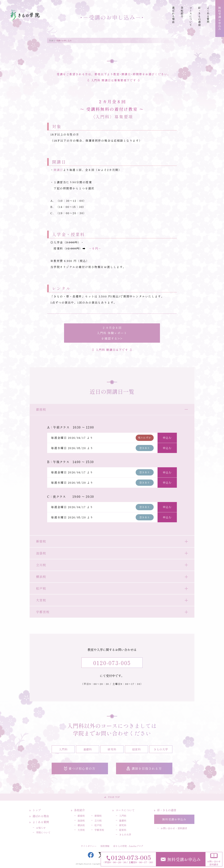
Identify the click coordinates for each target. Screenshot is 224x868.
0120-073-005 (112, 663)
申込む (167, 438)
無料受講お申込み (181, 859)
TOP (51, 40)
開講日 (58, 170)
